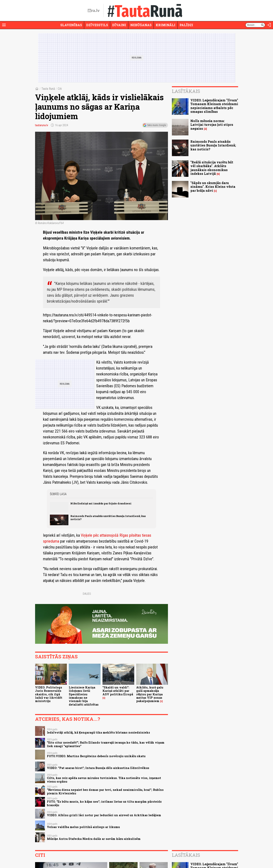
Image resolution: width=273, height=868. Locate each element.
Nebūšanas (141, 25)
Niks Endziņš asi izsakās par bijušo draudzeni (101, 503)
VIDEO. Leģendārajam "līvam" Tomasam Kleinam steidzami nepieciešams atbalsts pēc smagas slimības (214, 106)
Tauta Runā (48, 89)
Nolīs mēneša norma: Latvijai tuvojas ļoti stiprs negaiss (212, 125)
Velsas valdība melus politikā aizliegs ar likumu (83, 827)
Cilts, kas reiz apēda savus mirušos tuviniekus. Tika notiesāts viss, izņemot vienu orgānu (104, 780)
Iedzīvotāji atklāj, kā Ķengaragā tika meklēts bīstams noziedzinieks (98, 732)
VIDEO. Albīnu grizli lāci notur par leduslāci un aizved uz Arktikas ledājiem (104, 815)
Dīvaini (119, 25)
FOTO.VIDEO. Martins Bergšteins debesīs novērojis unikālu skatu (96, 756)
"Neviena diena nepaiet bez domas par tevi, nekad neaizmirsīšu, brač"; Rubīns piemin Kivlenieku (105, 791)
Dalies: (87, 594)
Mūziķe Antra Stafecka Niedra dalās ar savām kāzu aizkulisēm (94, 839)
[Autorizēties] (269, 25)
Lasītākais (186, 91)
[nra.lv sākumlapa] (94, 11)
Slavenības (71, 25)
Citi (60, 89)
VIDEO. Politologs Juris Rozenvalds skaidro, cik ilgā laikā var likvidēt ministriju (49, 694)
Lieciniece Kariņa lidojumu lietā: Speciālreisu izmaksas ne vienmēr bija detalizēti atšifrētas (84, 696)
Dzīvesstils (97, 25)
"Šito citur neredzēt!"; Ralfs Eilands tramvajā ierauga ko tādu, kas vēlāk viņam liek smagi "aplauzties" (106, 744)
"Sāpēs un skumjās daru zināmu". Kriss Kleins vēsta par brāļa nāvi (213, 187)
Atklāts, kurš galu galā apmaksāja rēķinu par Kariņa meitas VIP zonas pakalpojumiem (150, 694)
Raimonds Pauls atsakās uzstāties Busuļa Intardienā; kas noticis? (108, 517)
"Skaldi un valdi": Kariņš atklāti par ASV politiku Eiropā (118, 691)
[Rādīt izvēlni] (4, 25)
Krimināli (166, 25)
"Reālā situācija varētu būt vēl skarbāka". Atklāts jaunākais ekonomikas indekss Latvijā (212, 168)
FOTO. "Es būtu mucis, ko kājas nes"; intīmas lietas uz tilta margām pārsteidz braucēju (104, 803)
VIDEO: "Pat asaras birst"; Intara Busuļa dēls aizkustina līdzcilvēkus (98, 768)
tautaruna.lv (42, 125)
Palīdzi (186, 25)
